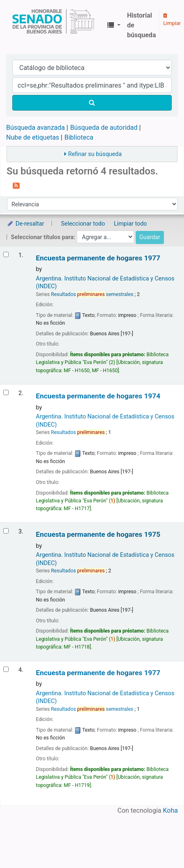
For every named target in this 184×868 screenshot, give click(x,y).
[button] (114, 25)
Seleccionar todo (83, 224)
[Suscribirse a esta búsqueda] (16, 185)
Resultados (78, 432)
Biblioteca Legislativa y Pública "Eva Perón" (53, 25)
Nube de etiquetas (33, 137)
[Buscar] (92, 103)
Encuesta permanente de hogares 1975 (98, 535)
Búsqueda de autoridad (104, 128)
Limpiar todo (131, 224)
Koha (170, 810)
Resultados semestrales (92, 294)
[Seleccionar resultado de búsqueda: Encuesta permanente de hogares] (6, 254)
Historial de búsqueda (141, 25)
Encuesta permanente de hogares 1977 (98, 258)
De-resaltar (25, 224)
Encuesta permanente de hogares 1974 (98, 396)
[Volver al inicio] (159, 843)
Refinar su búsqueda (95, 154)
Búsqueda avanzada (35, 128)
